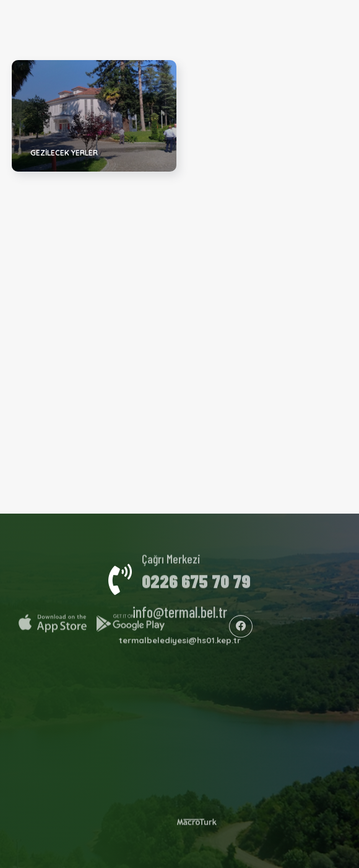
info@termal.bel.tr (180, 609)
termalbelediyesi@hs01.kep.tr (180, 638)
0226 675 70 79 (196, 577)
